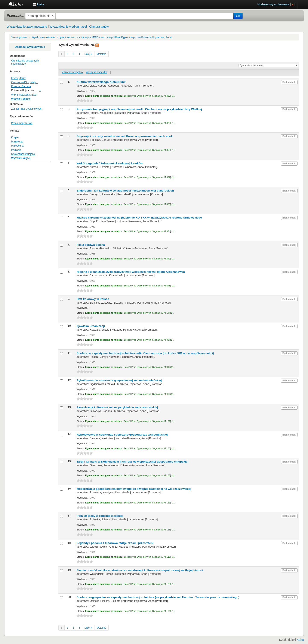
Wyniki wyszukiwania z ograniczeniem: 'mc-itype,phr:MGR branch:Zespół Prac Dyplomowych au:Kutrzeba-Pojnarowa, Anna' (102, 37)
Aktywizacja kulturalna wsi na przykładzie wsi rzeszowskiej (117, 407)
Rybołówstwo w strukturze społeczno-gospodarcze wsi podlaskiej (122, 435)
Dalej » (88, 54)
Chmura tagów (99, 27)
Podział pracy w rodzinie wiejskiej (100, 516)
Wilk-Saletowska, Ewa (24, 95)
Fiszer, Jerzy (18, 78)
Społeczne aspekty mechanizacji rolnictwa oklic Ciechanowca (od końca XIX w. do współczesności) (145, 353)
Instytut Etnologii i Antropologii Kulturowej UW (19, 4)
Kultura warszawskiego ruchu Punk (101, 82)
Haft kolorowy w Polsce (93, 299)
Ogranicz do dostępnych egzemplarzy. (25, 62)
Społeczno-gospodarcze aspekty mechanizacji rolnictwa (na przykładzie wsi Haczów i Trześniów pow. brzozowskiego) (158, 597)
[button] (40, 4)
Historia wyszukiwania (273, 4)
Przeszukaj (16, 15)
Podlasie (16, 150)
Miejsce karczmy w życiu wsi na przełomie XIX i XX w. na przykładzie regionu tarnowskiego (139, 218)
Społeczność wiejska (23, 154)
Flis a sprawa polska (91, 245)
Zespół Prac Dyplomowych (26, 109)
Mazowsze (17, 142)
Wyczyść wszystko (96, 72)
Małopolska (18, 146)
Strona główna (19, 37)
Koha (300, 640)
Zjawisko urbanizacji (91, 326)
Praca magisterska (22, 123)
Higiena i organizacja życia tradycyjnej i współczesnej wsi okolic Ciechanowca (131, 272)
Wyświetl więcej (21, 99)
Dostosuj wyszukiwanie (30, 47)
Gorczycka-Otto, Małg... (25, 82)
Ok (238, 16)
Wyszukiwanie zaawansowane (27, 27)
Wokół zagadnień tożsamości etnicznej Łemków (110, 163)
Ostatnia (102, 54)
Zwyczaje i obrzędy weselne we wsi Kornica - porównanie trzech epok (125, 136)
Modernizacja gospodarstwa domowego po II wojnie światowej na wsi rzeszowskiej (134, 489)
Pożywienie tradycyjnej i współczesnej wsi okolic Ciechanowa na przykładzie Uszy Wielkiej (139, 109)
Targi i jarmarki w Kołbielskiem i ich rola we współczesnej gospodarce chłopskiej (133, 462)
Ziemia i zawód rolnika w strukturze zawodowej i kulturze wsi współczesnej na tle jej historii (140, 570)
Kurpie (15, 138)
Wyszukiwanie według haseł (68, 27)
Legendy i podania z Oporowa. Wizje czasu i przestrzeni (115, 543)
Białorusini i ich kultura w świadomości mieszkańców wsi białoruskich (125, 191)
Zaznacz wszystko (72, 72)
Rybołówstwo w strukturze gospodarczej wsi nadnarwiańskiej (119, 380)
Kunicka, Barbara (21, 86)
